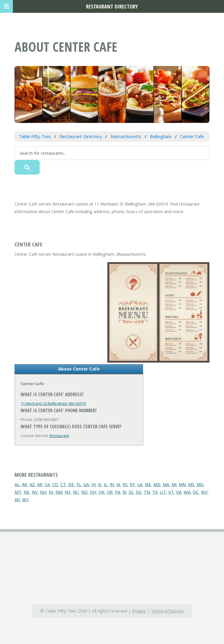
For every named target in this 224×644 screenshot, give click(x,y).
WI (17, 499)
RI (124, 492)
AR (40, 484)
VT (171, 492)
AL (17, 484)
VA (179, 492)
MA (166, 484)
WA (187, 492)
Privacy (139, 611)
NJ (51, 492)
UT (163, 492)
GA (86, 484)
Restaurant (59, 436)
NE (27, 492)
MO (200, 484)
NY (68, 492)
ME (148, 484)
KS (125, 484)
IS (100, 484)
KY (132, 484)
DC (196, 492)
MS (191, 484)
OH (93, 492)
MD (157, 484)
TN (147, 492)
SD (139, 492)
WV (204, 492)
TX (155, 492)
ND (84, 492)
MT (18, 492)
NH (43, 492)
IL (106, 484)
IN (112, 484)
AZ (32, 484)
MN (182, 484)
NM (59, 492)
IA (118, 484)
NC (76, 492)
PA (118, 492)
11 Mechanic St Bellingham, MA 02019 (53, 403)
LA (140, 484)
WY (26, 499)
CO (55, 484)
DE (71, 484)
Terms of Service (167, 611)
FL (79, 484)
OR (110, 492)
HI (93, 484)
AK (24, 484)
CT (63, 484)
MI (174, 484)
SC (131, 492)
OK (101, 492)
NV (35, 492)
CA (47, 484)
